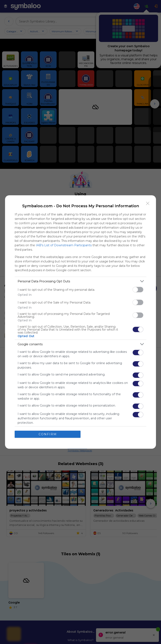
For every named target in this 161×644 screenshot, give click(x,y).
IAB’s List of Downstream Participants (64, 245)
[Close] (148, 203)
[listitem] (80, 281)
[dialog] (80, 322)
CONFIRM (48, 434)
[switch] (138, 290)
